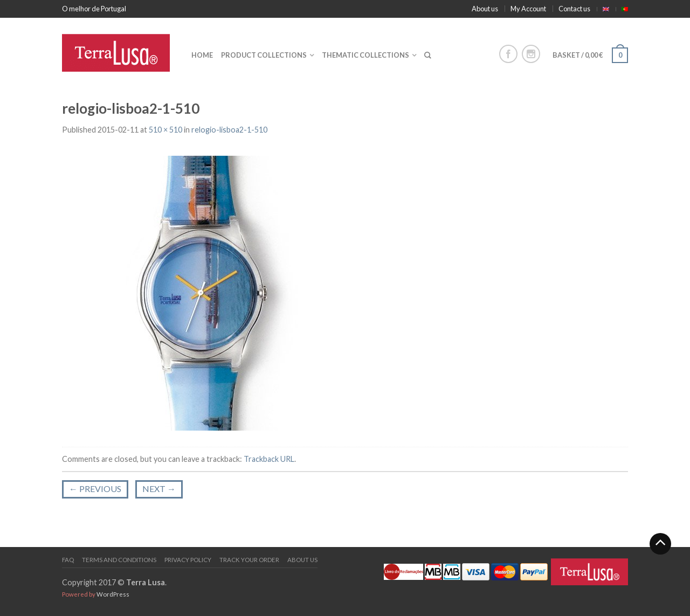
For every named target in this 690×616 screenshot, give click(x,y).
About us (485, 9)
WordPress (113, 594)
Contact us (574, 9)
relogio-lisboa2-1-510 (229, 130)
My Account (528, 9)
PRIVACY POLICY (188, 560)
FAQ (68, 560)
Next (159, 489)
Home (202, 55)
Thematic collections (365, 55)
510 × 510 (165, 130)
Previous (95, 489)
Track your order (249, 560)
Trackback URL (269, 459)
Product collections (264, 55)
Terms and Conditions (119, 560)
